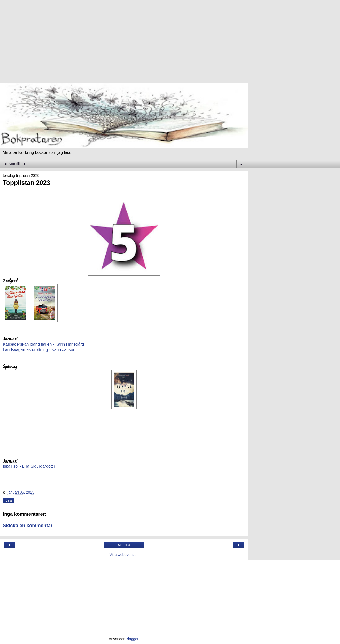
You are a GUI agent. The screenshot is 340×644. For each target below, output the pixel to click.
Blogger (132, 639)
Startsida (124, 545)
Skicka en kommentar (28, 525)
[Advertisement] (124, 44)
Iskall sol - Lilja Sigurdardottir (29, 466)
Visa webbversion (124, 555)
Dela (9, 500)
